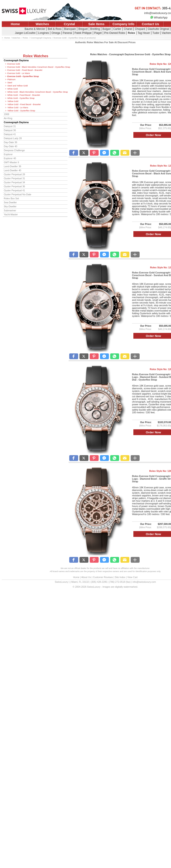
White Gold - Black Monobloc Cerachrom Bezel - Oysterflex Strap (37, 92)
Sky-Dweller (10, 206)
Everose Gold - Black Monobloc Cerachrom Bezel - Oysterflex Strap (37, 67)
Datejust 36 (10, 130)
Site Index (120, 577)
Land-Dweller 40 (12, 170)
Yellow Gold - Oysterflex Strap (21, 111)
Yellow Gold (13, 101)
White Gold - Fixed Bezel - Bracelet (24, 95)
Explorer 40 (10, 158)
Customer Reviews (103, 577)
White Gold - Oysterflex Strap (21, 98)
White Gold (12, 89)
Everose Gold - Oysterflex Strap (23, 76)
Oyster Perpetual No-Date (17, 194)
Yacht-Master (11, 214)
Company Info (123, 24)
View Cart (132, 577)
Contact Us (151, 24)
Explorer (8, 154)
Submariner (10, 210)
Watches (42, 24)
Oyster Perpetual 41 (14, 190)
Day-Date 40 (10, 146)
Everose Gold (14, 64)
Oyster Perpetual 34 (14, 182)
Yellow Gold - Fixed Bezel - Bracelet (24, 104)
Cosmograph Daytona (16, 60)
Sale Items (96, 24)
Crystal (69, 24)
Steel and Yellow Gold (17, 86)
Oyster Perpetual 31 (14, 178)
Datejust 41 (10, 134)
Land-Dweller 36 (12, 166)
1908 (6, 114)
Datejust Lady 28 (13, 138)
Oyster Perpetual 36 (14, 186)
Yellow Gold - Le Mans (18, 108)
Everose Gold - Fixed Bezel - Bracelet (25, 70)
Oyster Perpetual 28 (14, 174)
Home (15, 24)
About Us (86, 577)
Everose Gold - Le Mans (19, 73)
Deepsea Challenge (14, 150)
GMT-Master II (11, 162)
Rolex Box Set (11, 198)
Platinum (11, 79)
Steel (10, 83)
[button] (74, 153)
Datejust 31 (10, 126)
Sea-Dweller (10, 202)
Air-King (8, 118)
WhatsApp (159, 17)
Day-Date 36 (10, 142)
